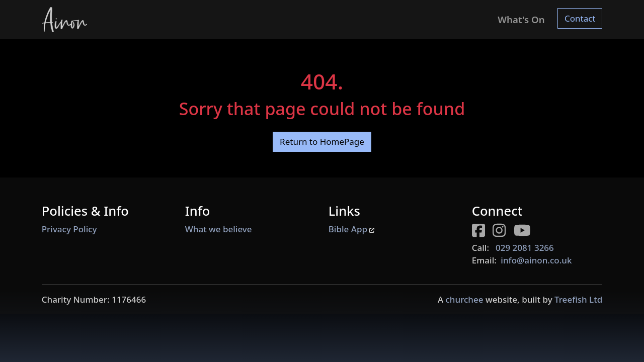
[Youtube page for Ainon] (526, 232)
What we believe (219, 229)
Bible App (352, 229)
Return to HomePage (322, 142)
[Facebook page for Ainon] (482, 232)
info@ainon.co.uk (536, 260)
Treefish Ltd (578, 299)
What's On (521, 19)
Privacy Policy (69, 229)
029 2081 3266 (525, 248)
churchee (464, 299)
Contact (580, 18)
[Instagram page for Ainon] (503, 232)
